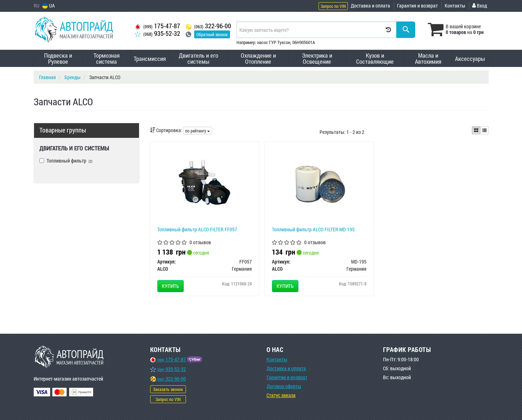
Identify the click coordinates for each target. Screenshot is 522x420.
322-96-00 (208, 26)
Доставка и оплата (370, 6)
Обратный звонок (212, 34)
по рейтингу (198, 131)
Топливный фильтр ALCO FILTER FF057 (197, 229)
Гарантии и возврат (287, 377)
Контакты (455, 6)
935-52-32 (157, 33)
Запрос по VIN (333, 6)
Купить (171, 286)
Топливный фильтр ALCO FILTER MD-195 (313, 229)
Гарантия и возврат (417, 6)
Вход (480, 6)
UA (49, 6)
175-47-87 (157, 26)
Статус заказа (281, 395)
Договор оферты (284, 386)
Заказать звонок (168, 389)
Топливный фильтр (66, 161)
